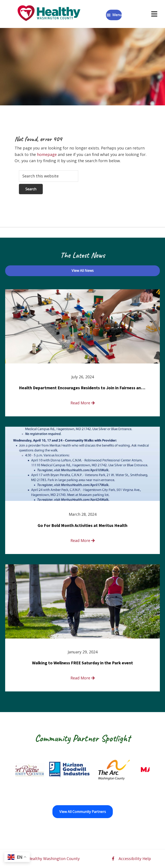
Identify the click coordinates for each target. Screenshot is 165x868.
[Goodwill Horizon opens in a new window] (80, 770)
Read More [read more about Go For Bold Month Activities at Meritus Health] (83, 540)
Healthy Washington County (54, 859)
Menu (117, 15)
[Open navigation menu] (154, 14)
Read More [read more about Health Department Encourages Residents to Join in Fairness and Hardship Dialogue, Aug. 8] (83, 403)
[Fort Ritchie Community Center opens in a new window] (36, 770)
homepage (47, 154)
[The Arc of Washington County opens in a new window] (125, 770)
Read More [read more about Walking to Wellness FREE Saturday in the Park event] (83, 678)
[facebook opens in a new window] (113, 859)
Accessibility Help (135, 859)
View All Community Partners (83, 812)
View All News (83, 271)
